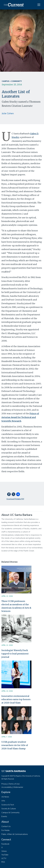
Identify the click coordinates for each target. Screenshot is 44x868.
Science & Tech (8, 805)
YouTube (5, 855)
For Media (5, 830)
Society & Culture (9, 809)
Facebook (5, 844)
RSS (3, 862)
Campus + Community (12, 81)
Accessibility (7, 787)
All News (5, 797)
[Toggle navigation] (39, 5)
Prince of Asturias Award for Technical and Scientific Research (20, 417)
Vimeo (4, 851)
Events (4, 816)
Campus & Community (10, 813)
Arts (3, 801)
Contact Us (6, 826)
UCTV (4, 858)
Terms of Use (14, 784)
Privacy (4, 784)
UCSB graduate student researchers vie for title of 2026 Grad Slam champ (15, 745)
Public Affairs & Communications (15, 834)
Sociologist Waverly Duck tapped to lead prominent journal (15, 654)
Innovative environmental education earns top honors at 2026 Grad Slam (16, 699)
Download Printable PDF (15, 499)
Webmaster (18, 787)
